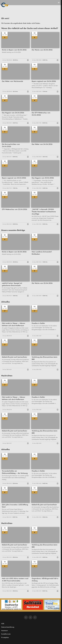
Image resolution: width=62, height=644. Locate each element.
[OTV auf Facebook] (30, 617)
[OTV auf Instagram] (35, 617)
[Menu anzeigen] (59, 3)
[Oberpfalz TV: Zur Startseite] (5, 5)
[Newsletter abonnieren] (26, 617)
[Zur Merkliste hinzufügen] (28, 60)
